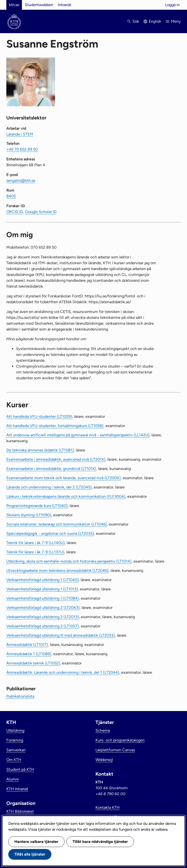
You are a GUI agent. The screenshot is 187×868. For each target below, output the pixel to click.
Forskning (15, 740)
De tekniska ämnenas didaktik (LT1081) (40, 450)
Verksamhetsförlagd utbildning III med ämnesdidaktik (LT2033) (61, 635)
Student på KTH (20, 769)
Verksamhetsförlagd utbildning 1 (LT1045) (42, 580)
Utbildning (15, 730)
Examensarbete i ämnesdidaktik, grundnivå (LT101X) (51, 469)
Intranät (65, 5)
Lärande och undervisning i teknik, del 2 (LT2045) (49, 487)
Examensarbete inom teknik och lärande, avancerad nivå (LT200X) (64, 478)
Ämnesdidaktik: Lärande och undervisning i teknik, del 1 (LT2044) (63, 672)
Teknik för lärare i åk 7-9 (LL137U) (35, 552)
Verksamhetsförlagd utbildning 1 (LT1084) (43, 598)
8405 (11, 196)
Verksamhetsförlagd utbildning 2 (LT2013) (43, 617)
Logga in (172, 5)
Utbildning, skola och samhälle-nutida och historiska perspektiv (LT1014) (69, 561)
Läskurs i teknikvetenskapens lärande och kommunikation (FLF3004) (66, 496)
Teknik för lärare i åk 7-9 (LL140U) (36, 543)
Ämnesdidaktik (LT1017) (27, 645)
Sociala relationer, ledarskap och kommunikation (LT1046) (57, 524)
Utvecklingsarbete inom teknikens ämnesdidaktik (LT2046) (57, 571)
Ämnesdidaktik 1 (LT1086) (29, 654)
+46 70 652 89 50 (22, 149)
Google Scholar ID (41, 212)
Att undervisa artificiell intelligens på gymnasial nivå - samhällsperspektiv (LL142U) (78, 435)
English (155, 21)
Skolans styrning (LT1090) (29, 515)
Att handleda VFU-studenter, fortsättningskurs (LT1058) (55, 426)
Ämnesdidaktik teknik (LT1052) (33, 663)
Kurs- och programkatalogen (120, 740)
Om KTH (14, 760)
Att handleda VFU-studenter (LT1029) (39, 416)
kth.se (14, 5)
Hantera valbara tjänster (36, 842)
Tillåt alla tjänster (30, 854)
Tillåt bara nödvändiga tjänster (100, 842)
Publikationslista (20, 696)
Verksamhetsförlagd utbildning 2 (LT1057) (43, 626)
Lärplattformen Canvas (115, 750)
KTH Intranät (17, 789)
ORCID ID (15, 212)
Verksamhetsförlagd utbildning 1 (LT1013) (42, 589)
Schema (103, 730)
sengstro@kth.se (21, 180)
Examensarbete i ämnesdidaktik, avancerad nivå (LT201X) (56, 459)
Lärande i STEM (20, 134)
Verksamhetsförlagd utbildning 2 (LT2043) (43, 608)
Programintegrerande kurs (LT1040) (37, 506)
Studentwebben (39, 5)
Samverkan (16, 750)
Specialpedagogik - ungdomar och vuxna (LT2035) (50, 533)
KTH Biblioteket (20, 811)
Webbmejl (104, 760)
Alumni (13, 779)
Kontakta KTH (108, 807)
